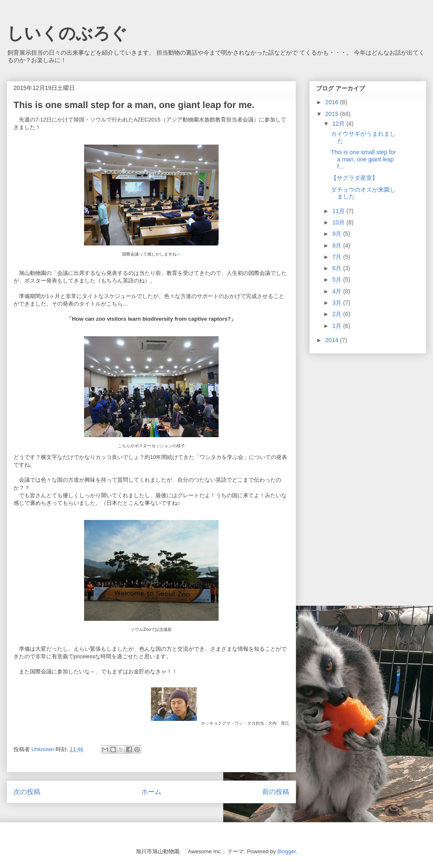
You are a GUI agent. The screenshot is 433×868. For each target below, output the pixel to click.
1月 (338, 326)
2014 (333, 340)
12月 (339, 124)
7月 (338, 257)
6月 (338, 268)
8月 (338, 245)
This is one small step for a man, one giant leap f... (363, 159)
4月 (338, 291)
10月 (339, 222)
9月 (338, 234)
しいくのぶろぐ (67, 33)
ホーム (151, 792)
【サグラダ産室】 (354, 178)
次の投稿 (27, 792)
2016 (333, 102)
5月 (338, 280)
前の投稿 (276, 792)
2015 (333, 114)
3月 (338, 303)
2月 (338, 314)
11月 (339, 211)
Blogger (287, 851)
